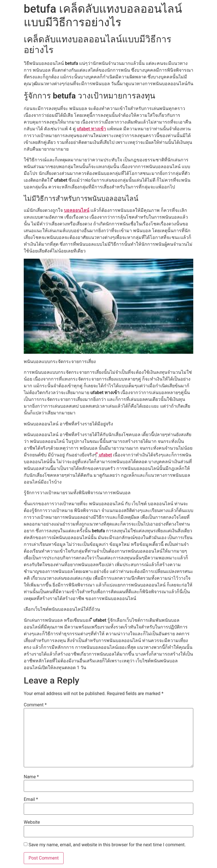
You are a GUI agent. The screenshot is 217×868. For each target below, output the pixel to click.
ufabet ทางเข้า (91, 129)
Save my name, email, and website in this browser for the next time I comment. (107, 845)
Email (31, 799)
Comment (35, 705)
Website (32, 822)
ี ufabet (105, 455)
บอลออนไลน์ (77, 210)
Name (31, 777)
